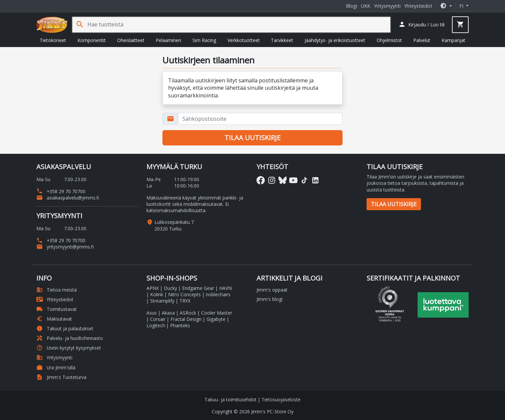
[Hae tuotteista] (239, 25)
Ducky (170, 288)
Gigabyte (216, 319)
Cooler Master (217, 313)
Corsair (158, 319)
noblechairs (218, 294)
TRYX (185, 301)
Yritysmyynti (387, 6)
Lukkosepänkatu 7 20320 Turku (174, 225)
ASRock (188, 313)
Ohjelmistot (389, 40)
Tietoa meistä (57, 290)
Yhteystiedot (418, 6)
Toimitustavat (57, 309)
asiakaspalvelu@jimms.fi (68, 198)
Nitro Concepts (184, 294)
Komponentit (92, 40)
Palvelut (422, 40)
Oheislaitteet (131, 40)
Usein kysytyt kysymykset (69, 348)
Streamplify (162, 301)
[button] (446, 6)
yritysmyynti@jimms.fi (65, 247)
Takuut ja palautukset (65, 328)
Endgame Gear (198, 288)
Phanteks (180, 325)
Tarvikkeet (282, 40)
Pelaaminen (168, 40)
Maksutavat (54, 319)
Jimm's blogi (270, 299)
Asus (152, 313)
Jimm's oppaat (272, 290)
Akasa (168, 313)
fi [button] (462, 6)
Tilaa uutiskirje (394, 204)
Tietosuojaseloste (281, 399)
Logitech (156, 325)
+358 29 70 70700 (61, 191)
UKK (366, 6)
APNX (153, 288)
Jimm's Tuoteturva (61, 377)
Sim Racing (204, 40)
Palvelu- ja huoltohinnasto (70, 338)
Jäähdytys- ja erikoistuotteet (335, 40)
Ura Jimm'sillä (56, 367)
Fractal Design (186, 319)
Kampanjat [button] (453, 40)
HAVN (225, 288)
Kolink (157, 294)
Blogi (352, 6)
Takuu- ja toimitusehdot (230, 399)
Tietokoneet (53, 40)
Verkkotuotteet (244, 40)
